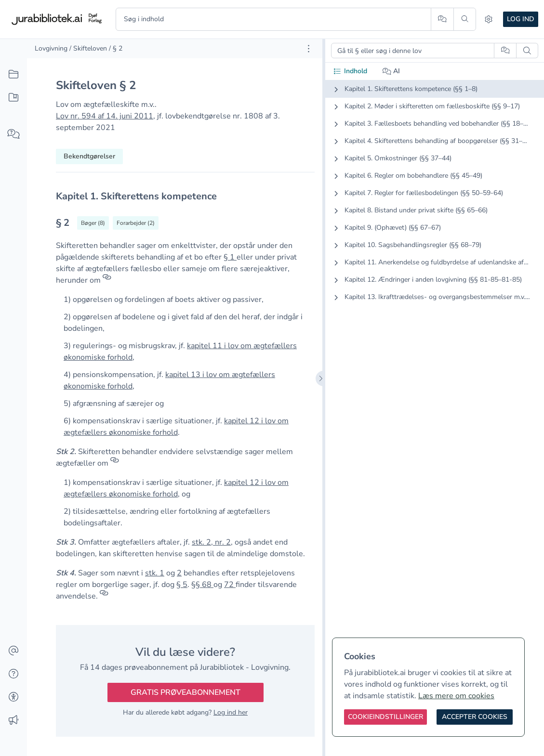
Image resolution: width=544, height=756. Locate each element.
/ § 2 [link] (116, 48)
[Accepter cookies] (475, 717)
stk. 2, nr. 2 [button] (211, 542)
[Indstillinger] (489, 19)
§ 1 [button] (230, 257)
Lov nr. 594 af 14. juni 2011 (105, 116)
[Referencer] (107, 280)
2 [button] (179, 573)
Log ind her (231, 712)
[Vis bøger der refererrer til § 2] (93, 223)
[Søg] (465, 19)
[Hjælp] (13, 674)
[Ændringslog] (13, 720)
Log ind (521, 19)
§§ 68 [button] (202, 585)
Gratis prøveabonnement (186, 692)
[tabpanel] (435, 201)
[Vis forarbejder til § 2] (136, 223)
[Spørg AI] (442, 19)
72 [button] (230, 585)
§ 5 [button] (182, 585)
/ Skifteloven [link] (88, 48)
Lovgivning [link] (51, 48)
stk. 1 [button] (155, 573)
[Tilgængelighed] (13, 697)
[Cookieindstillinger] (385, 717)
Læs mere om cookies (456, 696)
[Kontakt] (13, 651)
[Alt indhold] (13, 75)
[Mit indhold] (13, 98)
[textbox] (185, 196)
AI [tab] (391, 71)
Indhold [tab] (350, 71)
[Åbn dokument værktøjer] (309, 49)
